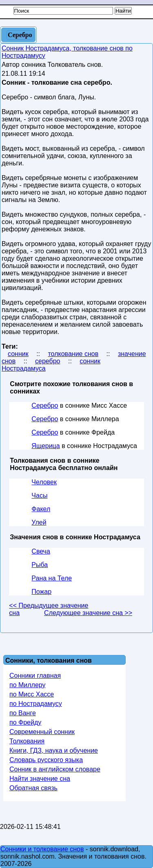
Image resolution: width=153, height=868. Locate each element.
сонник (18, 354)
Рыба (40, 565)
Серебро (45, 405)
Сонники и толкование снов (42, 849)
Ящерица (45, 446)
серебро (48, 361)
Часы (39, 496)
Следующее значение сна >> (88, 613)
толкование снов (73, 354)
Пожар (41, 592)
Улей (39, 522)
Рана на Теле (52, 578)
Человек (44, 482)
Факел (41, 509)
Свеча (41, 551)
